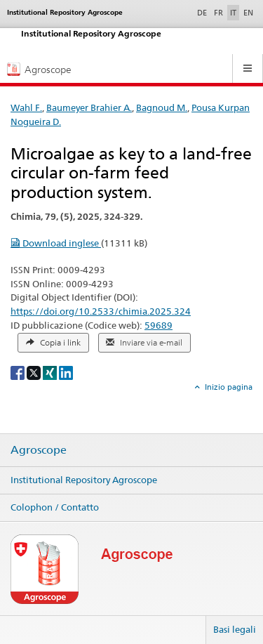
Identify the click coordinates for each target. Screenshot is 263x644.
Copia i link (53, 343)
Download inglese (56, 243)
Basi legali (235, 629)
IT (233, 13)
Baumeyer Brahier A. (89, 107)
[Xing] (51, 372)
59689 (159, 325)
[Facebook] (19, 372)
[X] (35, 372)
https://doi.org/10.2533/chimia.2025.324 (101, 311)
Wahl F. (26, 107)
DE (203, 12)
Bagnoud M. (162, 107)
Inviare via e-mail (144, 343)
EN (248, 13)
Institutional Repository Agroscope (84, 480)
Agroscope (39, 450)
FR (218, 13)
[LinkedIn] (66, 372)
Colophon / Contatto (55, 507)
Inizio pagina (228, 387)
